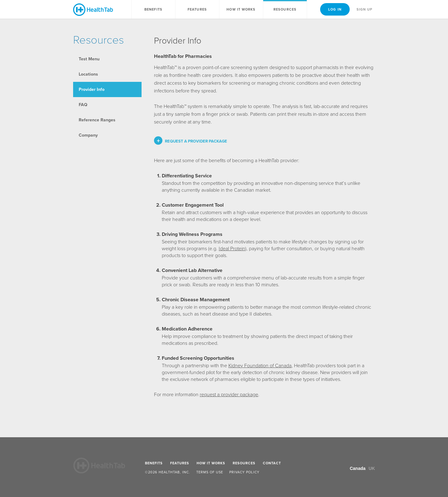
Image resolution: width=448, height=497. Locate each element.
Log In (335, 9)
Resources (285, 9)
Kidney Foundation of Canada (260, 366)
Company (88, 135)
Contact (272, 463)
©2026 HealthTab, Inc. (168, 472)
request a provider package (229, 394)
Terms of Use (210, 472)
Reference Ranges (97, 120)
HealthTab (93, 10)
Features (197, 9)
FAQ (83, 105)
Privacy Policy (244, 472)
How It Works (241, 9)
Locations (88, 74)
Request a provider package (196, 141)
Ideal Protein (232, 248)
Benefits (153, 9)
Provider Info (92, 89)
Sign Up (365, 9)
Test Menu (89, 59)
